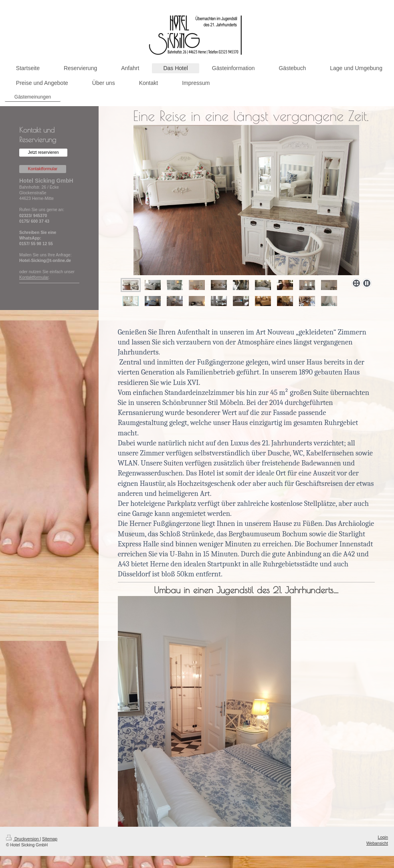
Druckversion (23, 839)
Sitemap (50, 839)
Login (383, 837)
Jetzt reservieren (43, 152)
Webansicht (377, 843)
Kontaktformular (43, 169)
